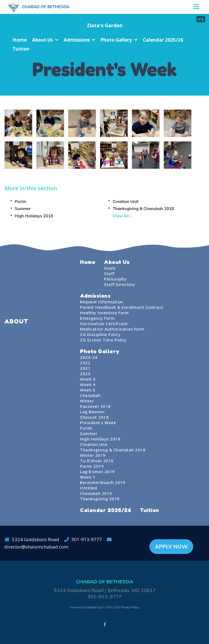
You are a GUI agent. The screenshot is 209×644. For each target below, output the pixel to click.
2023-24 (89, 357)
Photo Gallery (116, 40)
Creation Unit (126, 201)
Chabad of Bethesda (46, 7)
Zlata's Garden (105, 25)
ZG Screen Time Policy (103, 340)
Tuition (21, 49)
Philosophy (115, 279)
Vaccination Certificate (104, 323)
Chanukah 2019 (96, 493)
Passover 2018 (95, 406)
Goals (110, 268)
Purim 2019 (92, 466)
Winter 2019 (93, 455)
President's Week (98, 423)
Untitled (88, 488)
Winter (87, 401)
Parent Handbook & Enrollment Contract (122, 307)
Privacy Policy (130, 607)
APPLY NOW (171, 546)
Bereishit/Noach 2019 (103, 482)
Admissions (77, 40)
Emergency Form (97, 318)
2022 (85, 363)
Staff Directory (119, 284)
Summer (23, 209)
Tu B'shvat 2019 (97, 461)
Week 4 (88, 384)
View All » (122, 216)
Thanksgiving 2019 (100, 499)
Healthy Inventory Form (104, 313)
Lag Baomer (92, 412)
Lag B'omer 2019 (97, 472)
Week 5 (88, 390)
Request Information (102, 302)
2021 (85, 368)
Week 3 (88, 379)
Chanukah (90, 395)
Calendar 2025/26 (163, 40)
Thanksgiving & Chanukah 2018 (143, 209)
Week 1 (88, 477)
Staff (109, 273)
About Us (42, 40)
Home (20, 40)
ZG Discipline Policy (100, 334)
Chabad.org (94, 607)
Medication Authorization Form (112, 329)
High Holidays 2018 (34, 216)
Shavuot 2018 (94, 417)
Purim (20, 201)
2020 (85, 374)
